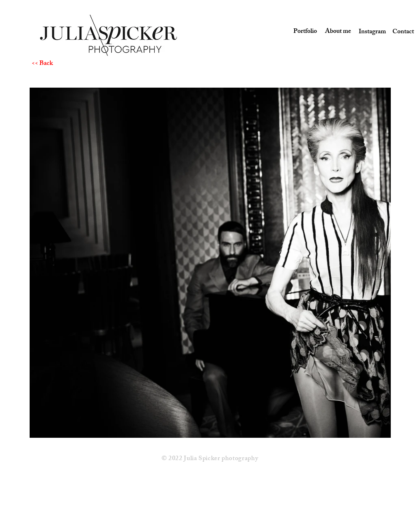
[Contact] (403, 32)
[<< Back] (60, 64)
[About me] (337, 32)
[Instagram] (370, 32)
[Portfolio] (304, 32)
